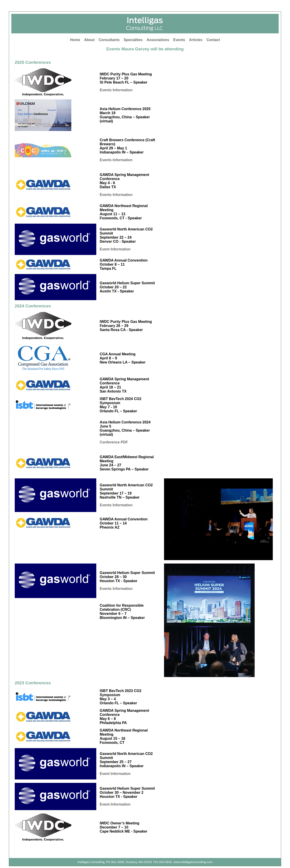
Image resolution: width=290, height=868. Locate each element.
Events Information (116, 90)
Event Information (115, 249)
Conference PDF (114, 442)
